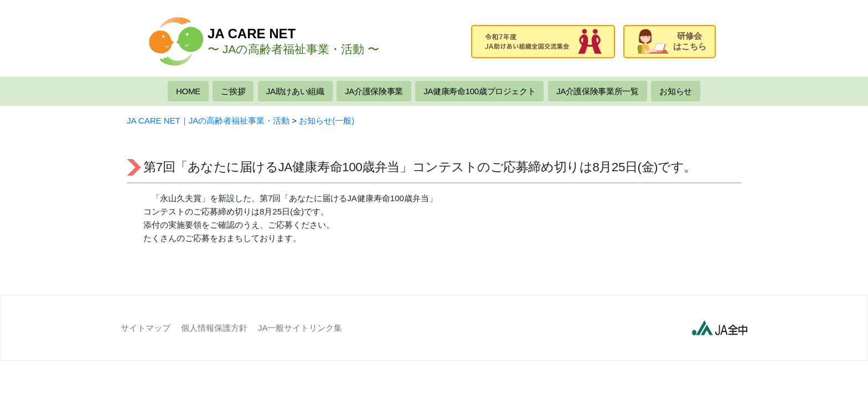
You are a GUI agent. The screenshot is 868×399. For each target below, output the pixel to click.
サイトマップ (146, 328)
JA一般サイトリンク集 (300, 328)
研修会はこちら (672, 41)
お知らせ (676, 91)
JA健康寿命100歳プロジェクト (479, 91)
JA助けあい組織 (295, 91)
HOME (188, 91)
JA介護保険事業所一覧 (598, 91)
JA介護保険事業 (374, 91)
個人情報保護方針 (214, 328)
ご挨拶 (233, 91)
